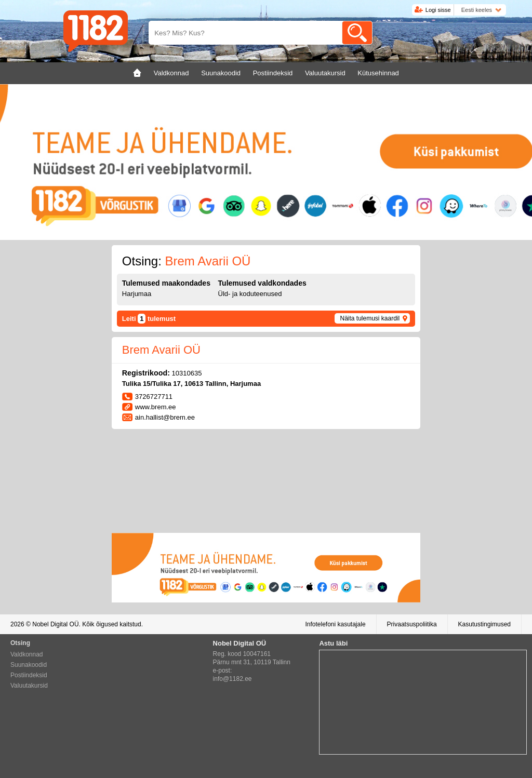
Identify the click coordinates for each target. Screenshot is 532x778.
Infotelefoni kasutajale (335, 624)
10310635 (187, 373)
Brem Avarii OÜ (161, 350)
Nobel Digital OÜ (55, 624)
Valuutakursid (29, 686)
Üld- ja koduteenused (250, 294)
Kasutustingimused (484, 624)
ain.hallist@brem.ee (165, 417)
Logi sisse (438, 10)
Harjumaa (137, 294)
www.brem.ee (156, 407)
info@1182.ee (232, 679)
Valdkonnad (27, 654)
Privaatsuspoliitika (412, 624)
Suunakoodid (29, 665)
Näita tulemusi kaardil (370, 318)
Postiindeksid (29, 675)
